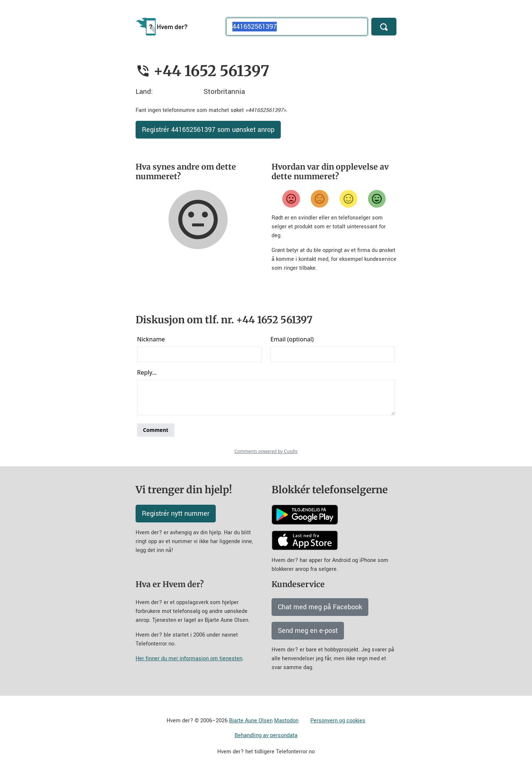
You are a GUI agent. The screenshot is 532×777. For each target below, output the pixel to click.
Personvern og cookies (338, 721)
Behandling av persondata (266, 735)
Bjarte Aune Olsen (251, 721)
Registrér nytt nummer (176, 514)
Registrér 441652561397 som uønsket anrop (208, 130)
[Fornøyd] (348, 199)
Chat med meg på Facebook (320, 607)
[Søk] (384, 27)
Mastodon (286, 721)
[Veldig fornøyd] (377, 199)
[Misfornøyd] (320, 199)
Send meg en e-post (308, 631)
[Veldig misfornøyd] (291, 199)
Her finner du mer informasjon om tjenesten (189, 659)
